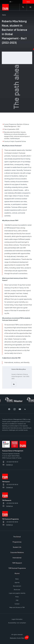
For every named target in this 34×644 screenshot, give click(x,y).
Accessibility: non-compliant (17, 623)
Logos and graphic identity (17, 593)
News (17, 579)
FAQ (17, 600)
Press (17, 597)
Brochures (17, 590)
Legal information (17, 619)
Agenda (17, 583)
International (17, 558)
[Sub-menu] (30, 7)
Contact (17, 604)
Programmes (17, 542)
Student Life (17, 547)
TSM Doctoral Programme (17, 568)
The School (17, 537)
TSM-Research (17, 563)
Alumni (17, 573)
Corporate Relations (17, 552)
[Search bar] (23, 7)
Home (4, 15)
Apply (28, 2)
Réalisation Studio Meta (17, 638)
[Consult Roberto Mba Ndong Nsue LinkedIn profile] (14, 384)
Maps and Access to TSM (17, 607)
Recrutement (17, 586)
